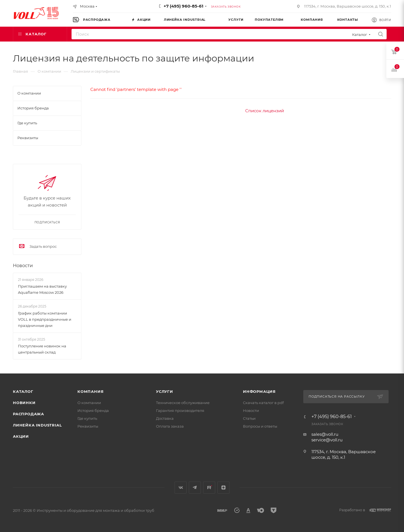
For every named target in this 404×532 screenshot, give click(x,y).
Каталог (23, 391)
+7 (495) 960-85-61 (183, 6)
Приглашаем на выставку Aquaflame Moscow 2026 (42, 289)
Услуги (165, 391)
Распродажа (28, 414)
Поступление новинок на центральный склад (42, 349)
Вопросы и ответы (260, 426)
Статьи (249, 418)
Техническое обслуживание (183, 403)
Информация (259, 391)
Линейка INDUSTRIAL (37, 425)
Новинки (24, 403)
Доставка (165, 418)
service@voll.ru (327, 440)
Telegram (195, 488)
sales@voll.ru (325, 434)
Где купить (87, 418)
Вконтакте (181, 488)
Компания (90, 391)
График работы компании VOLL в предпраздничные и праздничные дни (45, 319)
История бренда (93, 411)
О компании (89, 403)
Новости (23, 266)
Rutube (209, 488)
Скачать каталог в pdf (263, 403)
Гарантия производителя (180, 411)
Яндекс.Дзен (223, 488)
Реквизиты (88, 426)
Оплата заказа (170, 426)
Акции (21, 436)
